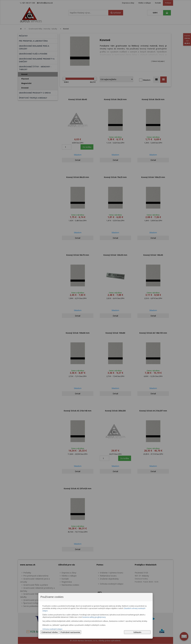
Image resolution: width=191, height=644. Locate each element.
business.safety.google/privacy (94, 617)
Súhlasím (137, 632)
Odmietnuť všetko (50, 632)
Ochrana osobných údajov (52, 629)
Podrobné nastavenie (70, 632)
